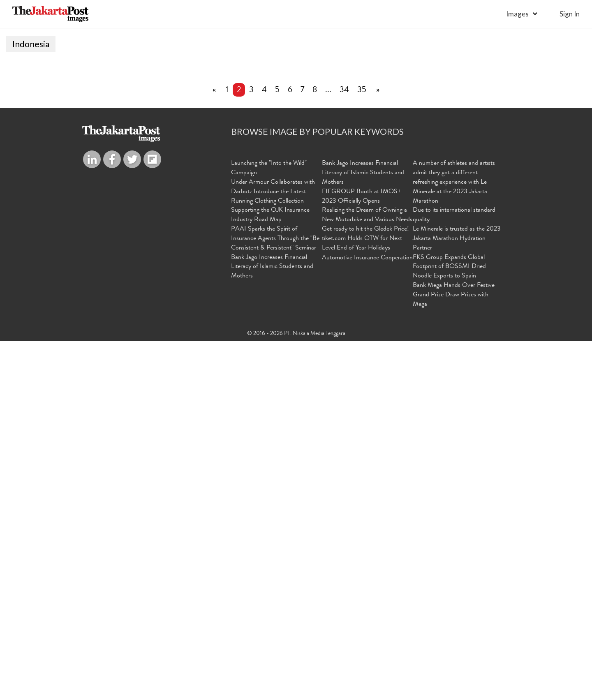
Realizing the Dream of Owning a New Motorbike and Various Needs (367, 575)
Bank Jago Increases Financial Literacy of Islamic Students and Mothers (272, 627)
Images (517, 14)
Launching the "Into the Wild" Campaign (269, 528)
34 (344, 450)
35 (362, 450)
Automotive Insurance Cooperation (367, 618)
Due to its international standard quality (454, 575)
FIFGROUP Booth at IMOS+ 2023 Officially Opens (361, 556)
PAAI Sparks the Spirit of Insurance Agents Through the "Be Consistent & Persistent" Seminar (275, 598)
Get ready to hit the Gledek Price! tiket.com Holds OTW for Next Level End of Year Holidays (365, 598)
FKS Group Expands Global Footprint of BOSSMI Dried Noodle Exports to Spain (449, 627)
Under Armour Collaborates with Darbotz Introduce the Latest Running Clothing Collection (273, 552)
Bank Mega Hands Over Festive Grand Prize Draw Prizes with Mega (454, 655)
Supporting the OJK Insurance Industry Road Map (270, 575)
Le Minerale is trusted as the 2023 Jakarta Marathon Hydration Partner (457, 598)
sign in (570, 14)
